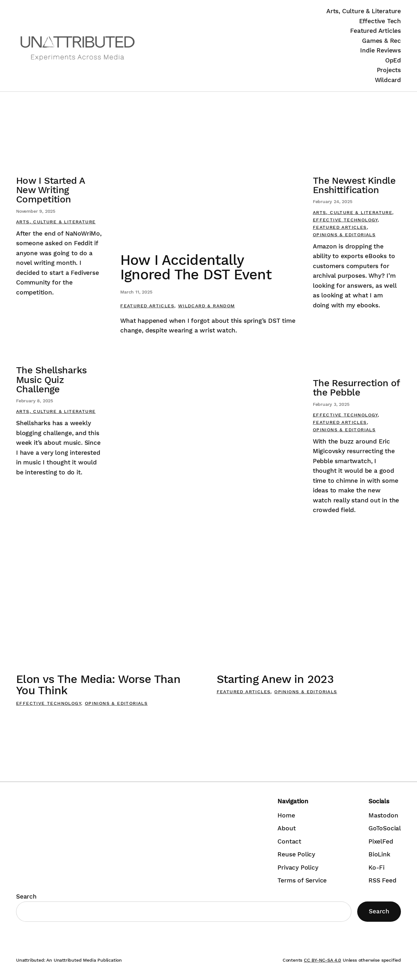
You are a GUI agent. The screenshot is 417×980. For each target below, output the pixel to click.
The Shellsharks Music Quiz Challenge (51, 380)
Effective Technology (345, 220)
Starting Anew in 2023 (275, 679)
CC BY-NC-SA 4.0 (322, 960)
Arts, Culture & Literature (56, 222)
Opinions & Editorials (344, 235)
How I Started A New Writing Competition (50, 190)
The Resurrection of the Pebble (356, 388)
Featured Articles (147, 306)
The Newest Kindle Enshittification (354, 185)
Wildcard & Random (207, 306)
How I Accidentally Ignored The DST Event (196, 267)
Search (26, 896)
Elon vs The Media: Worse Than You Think (98, 685)
